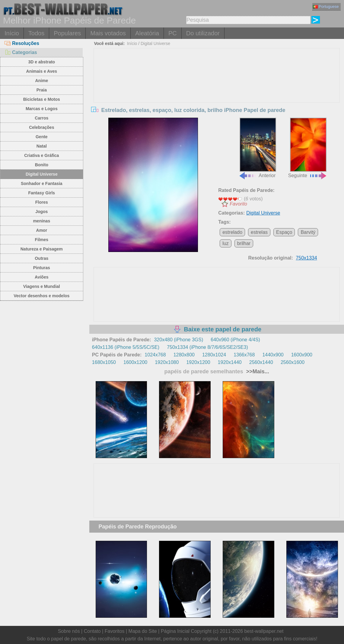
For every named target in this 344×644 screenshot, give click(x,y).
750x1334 (306, 258)
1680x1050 (104, 362)
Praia (42, 90)
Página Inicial (175, 631)
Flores (42, 202)
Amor (42, 230)
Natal (42, 146)
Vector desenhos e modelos (41, 296)
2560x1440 (261, 362)
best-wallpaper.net (264, 631)
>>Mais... (257, 371)
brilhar (244, 243)
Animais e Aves (42, 71)
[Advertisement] (217, 94)
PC (173, 33)
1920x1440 (230, 362)
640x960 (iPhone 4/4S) (235, 340)
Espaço (284, 232)
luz (225, 243)
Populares (67, 33)
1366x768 (244, 355)
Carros (41, 118)
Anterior (257, 148)
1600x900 (302, 355)
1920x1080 (167, 362)
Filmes (42, 240)
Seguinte (308, 148)
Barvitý (308, 232)
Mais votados (108, 33)
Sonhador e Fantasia (42, 183)
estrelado (232, 232)
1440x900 (273, 355)
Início (12, 33)
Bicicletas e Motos (42, 99)
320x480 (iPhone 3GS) (178, 340)
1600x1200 (135, 362)
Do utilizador (203, 33)
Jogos (41, 212)
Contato (92, 631)
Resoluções (22, 43)
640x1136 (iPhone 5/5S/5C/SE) (126, 347)
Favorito (238, 204)
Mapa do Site (143, 631)
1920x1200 (198, 362)
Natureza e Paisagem (42, 249)
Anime (41, 81)
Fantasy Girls (41, 193)
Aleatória (147, 33)
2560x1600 (293, 362)
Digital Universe (42, 174)
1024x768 (155, 355)
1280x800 (184, 355)
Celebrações (41, 127)
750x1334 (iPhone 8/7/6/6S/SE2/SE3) (207, 347)
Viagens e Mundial (42, 286)
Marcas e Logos (42, 109)
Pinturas (42, 268)
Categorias (21, 52)
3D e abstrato (41, 62)
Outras (41, 258)
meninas (41, 221)
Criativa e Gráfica (41, 155)
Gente (42, 137)
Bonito (42, 165)
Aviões (41, 277)
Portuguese (326, 6)
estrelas (259, 232)
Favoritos (115, 631)
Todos (36, 33)
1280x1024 (214, 355)
